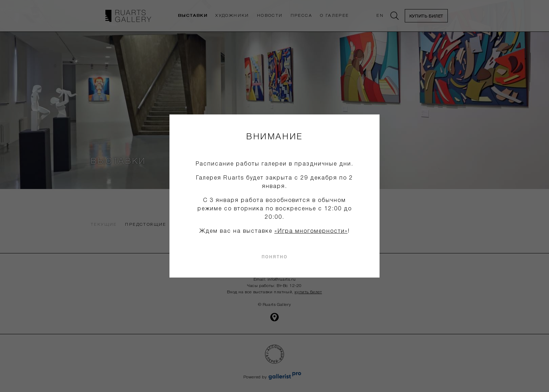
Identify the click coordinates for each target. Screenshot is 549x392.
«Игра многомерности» (311, 231)
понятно (274, 256)
